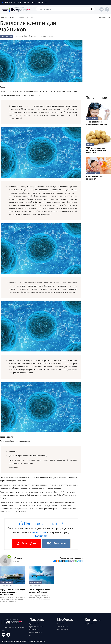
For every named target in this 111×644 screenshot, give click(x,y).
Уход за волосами (92, 118)
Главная (7, 3)
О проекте (42, 3)
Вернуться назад (104, 17)
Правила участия (35, 624)
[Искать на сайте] (65, 9)
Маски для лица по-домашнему (94, 178)
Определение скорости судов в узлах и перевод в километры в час (12, 592)
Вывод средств (34, 629)
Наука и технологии (7, 36)
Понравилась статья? (41, 524)
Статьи (26, 3)
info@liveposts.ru (90, 624)
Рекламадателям (63, 629)
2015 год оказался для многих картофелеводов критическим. (96, 150)
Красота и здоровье (93, 173)
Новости (17, 3)
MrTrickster (50, 36)
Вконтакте (41, 536)
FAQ (31, 635)
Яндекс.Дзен (39, 532)
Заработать (41, 641)
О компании (61, 624)
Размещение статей (36, 632)
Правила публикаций (36, 627)
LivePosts (4, 17)
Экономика (90, 144)
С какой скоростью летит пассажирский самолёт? (39, 591)
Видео (33, 3)
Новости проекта (63, 627)
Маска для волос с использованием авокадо (96, 123)
